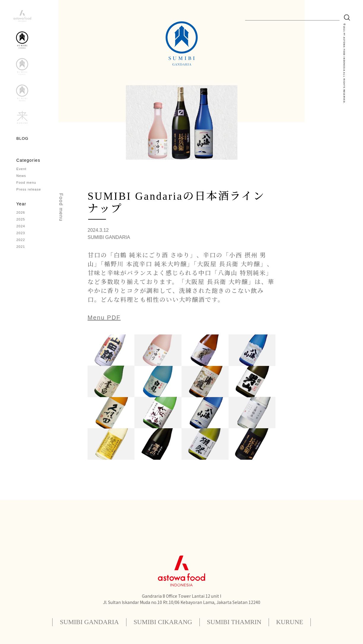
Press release (29, 191)
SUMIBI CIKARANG (161, 622)
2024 (21, 229)
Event (22, 170)
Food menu (27, 184)
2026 (21, 215)
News (21, 177)
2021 (21, 251)
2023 (21, 237)
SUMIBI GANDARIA (80, 622)
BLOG (23, 139)
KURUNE (300, 622)
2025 (21, 222)
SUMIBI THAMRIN (240, 622)
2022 (21, 244)
